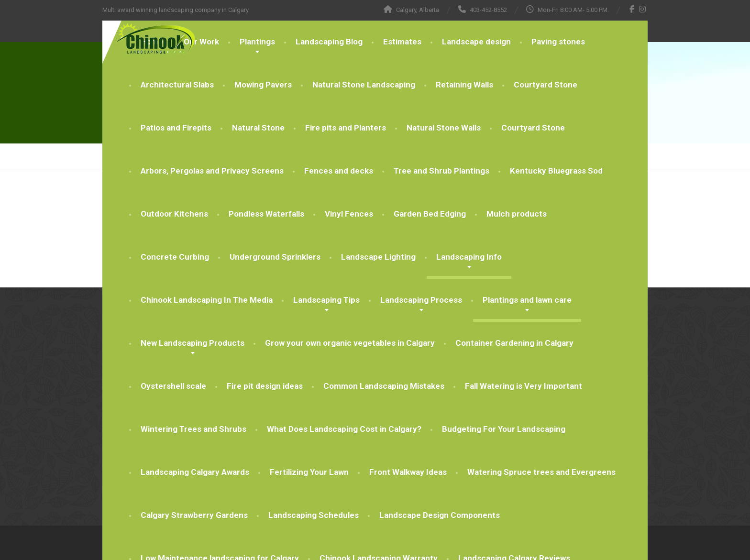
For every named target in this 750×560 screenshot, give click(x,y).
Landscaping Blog (329, 42)
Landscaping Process (421, 300)
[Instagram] (643, 9)
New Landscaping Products (193, 343)
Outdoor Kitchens (174, 214)
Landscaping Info (469, 257)
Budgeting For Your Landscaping (504, 429)
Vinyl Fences (349, 214)
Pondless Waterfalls (266, 214)
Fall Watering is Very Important (524, 386)
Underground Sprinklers (275, 257)
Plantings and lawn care (527, 300)
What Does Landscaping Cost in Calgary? (344, 429)
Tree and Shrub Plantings (441, 171)
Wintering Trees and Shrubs (193, 429)
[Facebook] (632, 9)
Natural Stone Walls (444, 128)
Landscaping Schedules (314, 515)
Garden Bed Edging (430, 214)
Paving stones (558, 42)
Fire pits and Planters (346, 128)
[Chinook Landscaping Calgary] (149, 39)
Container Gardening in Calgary (514, 343)
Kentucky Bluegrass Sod (556, 171)
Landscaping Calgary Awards (195, 472)
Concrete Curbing (175, 257)
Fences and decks (339, 171)
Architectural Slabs (177, 85)
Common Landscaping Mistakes (384, 386)
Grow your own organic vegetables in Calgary (350, 343)
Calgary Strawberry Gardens (194, 515)
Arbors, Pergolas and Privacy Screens (212, 171)
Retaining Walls (464, 85)
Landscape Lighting (378, 257)
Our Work (201, 42)
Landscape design (476, 42)
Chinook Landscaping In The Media (207, 300)
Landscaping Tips (326, 300)
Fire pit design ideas (265, 386)
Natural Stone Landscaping (364, 85)
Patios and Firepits (176, 128)
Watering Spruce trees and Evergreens (541, 472)
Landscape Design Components (440, 515)
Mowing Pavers (263, 85)
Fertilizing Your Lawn (309, 472)
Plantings (257, 42)
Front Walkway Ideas (408, 472)
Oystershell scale (173, 386)
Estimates (402, 42)
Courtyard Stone (546, 85)
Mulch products (517, 214)
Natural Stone (258, 128)
